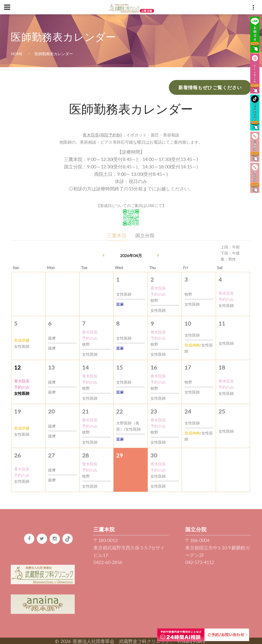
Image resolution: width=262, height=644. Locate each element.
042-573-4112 (200, 562)
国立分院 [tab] (145, 235)
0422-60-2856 (108, 562)
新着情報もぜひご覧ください (210, 87)
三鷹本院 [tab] (117, 235)
